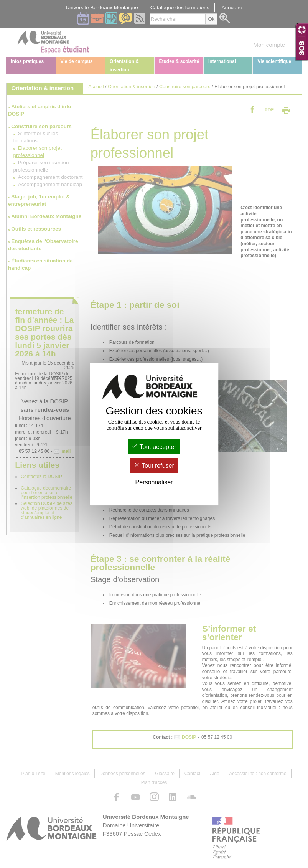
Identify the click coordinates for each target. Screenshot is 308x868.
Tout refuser (154, 466)
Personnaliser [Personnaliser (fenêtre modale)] (154, 483)
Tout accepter (154, 447)
